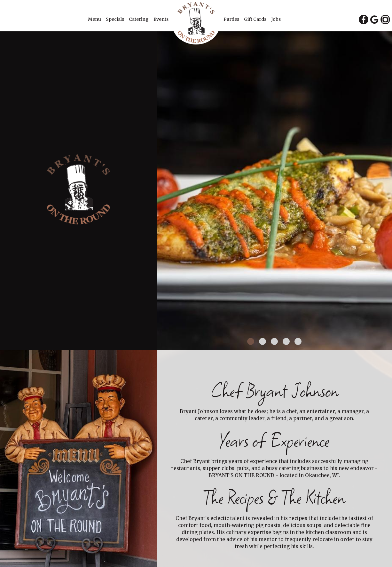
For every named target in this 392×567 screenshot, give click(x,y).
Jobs (276, 19)
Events (161, 19)
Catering (139, 19)
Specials (115, 19)
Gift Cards (256, 19)
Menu (95, 19)
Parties (232, 19)
